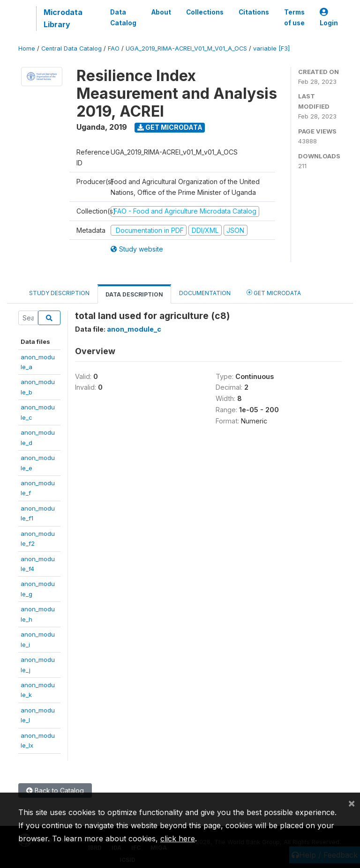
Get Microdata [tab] (274, 293)
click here (178, 838)
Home (27, 48)
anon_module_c (134, 329)
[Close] (352, 803)
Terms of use (294, 17)
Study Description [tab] (59, 293)
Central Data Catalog (71, 48)
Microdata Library (63, 18)
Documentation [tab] (205, 293)
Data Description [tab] (134, 294)
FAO (114, 48)
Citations (254, 12)
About (161, 12)
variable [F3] (271, 48)
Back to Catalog (55, 790)
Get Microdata (170, 127)
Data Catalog (123, 17)
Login (329, 18)
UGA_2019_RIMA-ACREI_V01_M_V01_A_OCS (186, 48)
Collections (205, 12)
